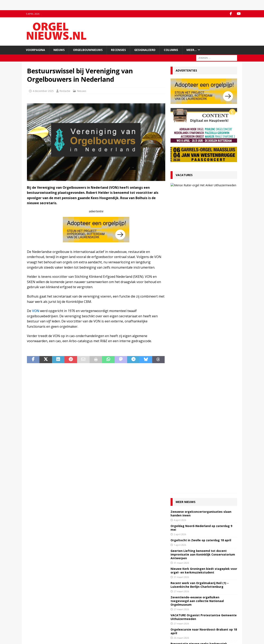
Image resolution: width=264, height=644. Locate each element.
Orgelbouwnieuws (88, 50)
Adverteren (34, 615)
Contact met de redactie (42, 607)
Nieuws (59, 50)
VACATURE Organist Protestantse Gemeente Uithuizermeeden (208, 188)
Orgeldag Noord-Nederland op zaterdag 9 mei (201, 238)
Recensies (118, 50)
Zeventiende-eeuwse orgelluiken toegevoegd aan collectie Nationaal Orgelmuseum (197, 311)
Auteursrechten (37, 624)
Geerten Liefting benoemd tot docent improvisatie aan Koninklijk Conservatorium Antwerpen (203, 264)
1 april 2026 (180, 255)
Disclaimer (33, 620)
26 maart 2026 (181, 348)
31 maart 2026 (181, 273)
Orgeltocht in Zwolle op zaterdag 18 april (201, 250)
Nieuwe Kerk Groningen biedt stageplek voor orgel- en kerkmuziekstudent (204, 281)
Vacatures (184, 175)
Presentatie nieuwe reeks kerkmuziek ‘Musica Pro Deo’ (199, 356)
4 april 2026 (180, 230)
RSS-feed (87, 615)
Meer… (192, 50)
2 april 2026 (180, 244)
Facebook (87, 607)
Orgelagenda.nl (144, 607)
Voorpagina (35, 50)
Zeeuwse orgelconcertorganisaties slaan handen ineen (201, 223)
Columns (171, 50)
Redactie (65, 91)
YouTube (86, 611)
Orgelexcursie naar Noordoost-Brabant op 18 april (204, 341)
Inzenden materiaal (39, 611)
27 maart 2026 (201, 197)
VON (36, 311)
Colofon (32, 628)
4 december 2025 (43, 91)
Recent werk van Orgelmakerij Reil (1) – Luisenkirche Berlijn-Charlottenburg (200, 295)
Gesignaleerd (145, 50)
